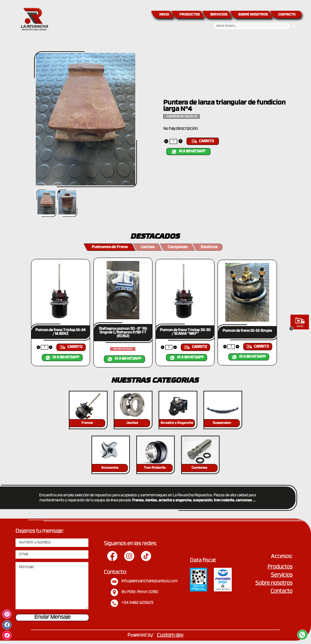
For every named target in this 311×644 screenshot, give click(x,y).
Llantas (148, 247)
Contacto (281, 592)
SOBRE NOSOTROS (253, 15)
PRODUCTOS (190, 15)
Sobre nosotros (274, 583)
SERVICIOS (219, 15)
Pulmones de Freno (110, 247)
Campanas (178, 247)
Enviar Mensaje (52, 618)
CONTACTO (287, 15)
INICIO (164, 15)
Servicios (282, 575)
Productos (280, 567)
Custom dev (170, 635)
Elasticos (209, 247)
